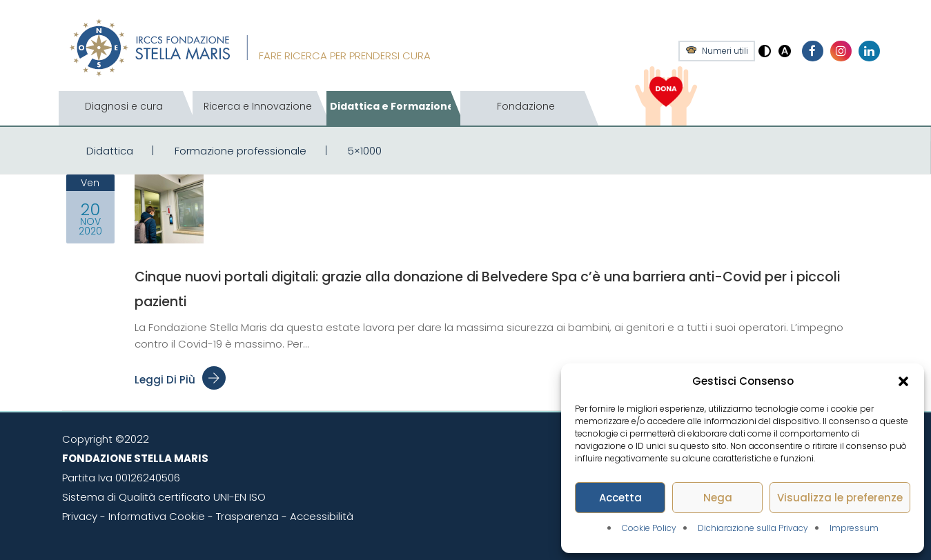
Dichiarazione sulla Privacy (753, 528)
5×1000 (365, 151)
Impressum (854, 528)
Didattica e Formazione (392, 106)
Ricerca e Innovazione (258, 106)
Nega (718, 498)
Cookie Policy (649, 528)
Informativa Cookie (157, 516)
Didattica (110, 151)
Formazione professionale (241, 151)
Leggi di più (180, 380)
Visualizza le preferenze (840, 498)
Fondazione (526, 106)
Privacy (80, 516)
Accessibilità (322, 516)
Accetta (620, 498)
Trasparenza (247, 516)
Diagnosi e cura (124, 106)
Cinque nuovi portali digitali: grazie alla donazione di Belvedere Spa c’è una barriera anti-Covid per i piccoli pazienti (500, 287)
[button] (903, 381)
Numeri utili (725, 51)
